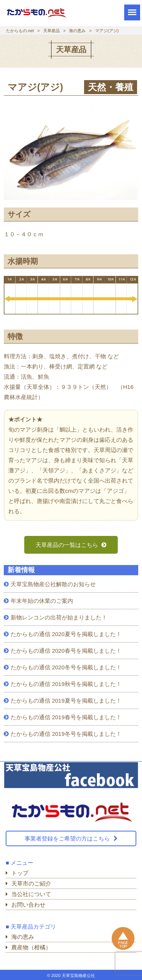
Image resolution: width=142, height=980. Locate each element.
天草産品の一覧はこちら (68, 545)
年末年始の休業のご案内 (42, 601)
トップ (20, 873)
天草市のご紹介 (31, 883)
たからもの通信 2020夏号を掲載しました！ (66, 634)
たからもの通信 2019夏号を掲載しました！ (66, 701)
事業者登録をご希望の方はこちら (67, 838)
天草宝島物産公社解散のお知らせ (53, 584)
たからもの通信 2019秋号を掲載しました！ (66, 684)
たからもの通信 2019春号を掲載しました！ (66, 717)
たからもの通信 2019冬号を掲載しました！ (66, 734)
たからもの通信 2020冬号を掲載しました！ (66, 667)
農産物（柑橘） (31, 947)
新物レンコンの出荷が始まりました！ (59, 617)
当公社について (31, 894)
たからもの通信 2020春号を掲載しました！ (66, 651)
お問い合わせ (28, 905)
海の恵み (23, 937)
